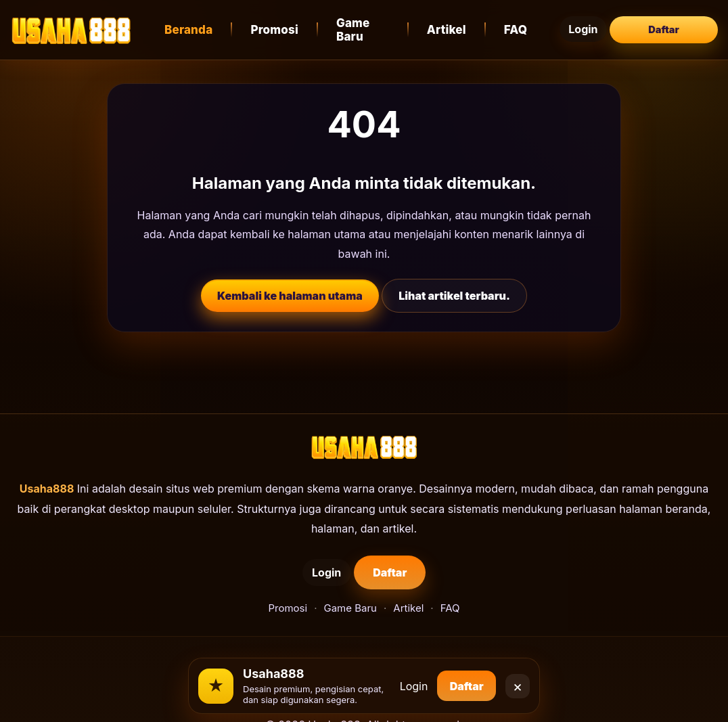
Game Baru (372, 25)
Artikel (461, 25)
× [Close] (518, 681)
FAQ (530, 25)
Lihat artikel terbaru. (454, 286)
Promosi (278, 25)
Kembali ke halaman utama (290, 286)
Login (593, 25)
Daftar (664, 25)
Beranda (192, 25)
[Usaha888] (71, 25)
